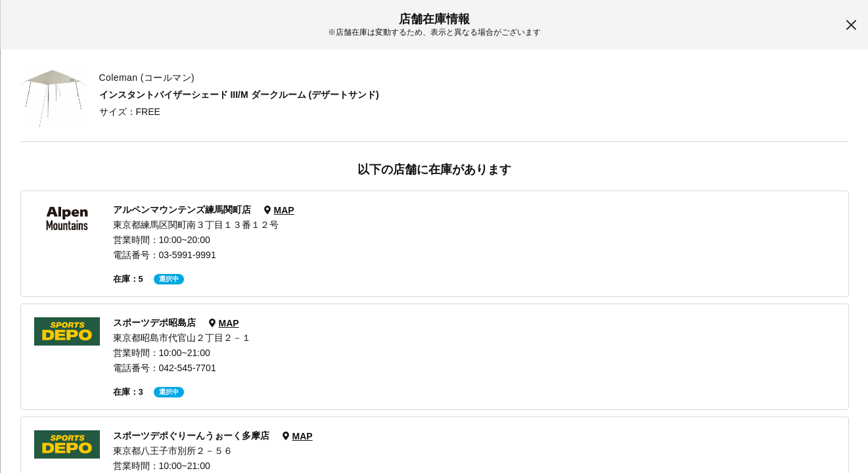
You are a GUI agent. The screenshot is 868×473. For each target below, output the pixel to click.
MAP (284, 210)
